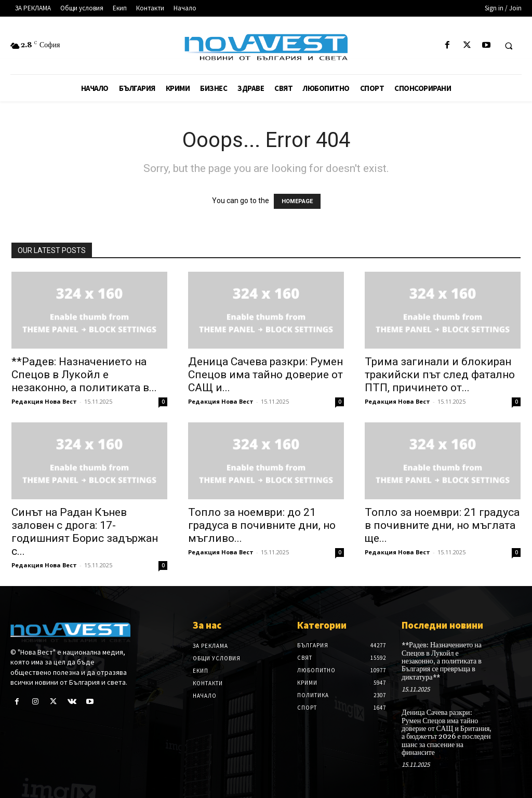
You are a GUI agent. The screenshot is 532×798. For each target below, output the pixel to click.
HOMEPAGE (297, 201)
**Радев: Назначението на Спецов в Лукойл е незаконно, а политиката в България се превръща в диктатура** (442, 661)
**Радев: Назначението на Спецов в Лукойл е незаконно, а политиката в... (84, 375)
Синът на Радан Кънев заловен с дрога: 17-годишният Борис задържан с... (85, 532)
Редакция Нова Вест (44, 401)
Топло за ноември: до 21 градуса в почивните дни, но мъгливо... (262, 525)
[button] (509, 46)
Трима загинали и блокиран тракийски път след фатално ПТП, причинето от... (440, 375)
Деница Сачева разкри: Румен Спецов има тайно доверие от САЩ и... (265, 375)
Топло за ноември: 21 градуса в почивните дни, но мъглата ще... (442, 525)
